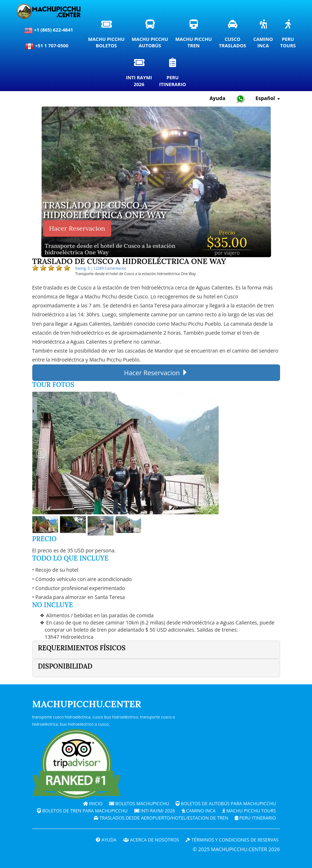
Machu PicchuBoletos (108, 36)
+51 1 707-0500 (48, 46)
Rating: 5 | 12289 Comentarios (101, 268)
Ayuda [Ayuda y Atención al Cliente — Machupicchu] (217, 98)
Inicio (93, 804)
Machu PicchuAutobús (152, 36)
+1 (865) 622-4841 (48, 30)
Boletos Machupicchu (139, 804)
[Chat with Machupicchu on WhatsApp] (241, 98)
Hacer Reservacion (77, 228)
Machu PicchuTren (195, 36)
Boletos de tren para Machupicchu (82, 811)
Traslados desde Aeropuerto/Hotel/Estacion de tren (161, 818)
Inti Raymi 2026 (155, 811)
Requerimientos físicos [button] (82, 648)
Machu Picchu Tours (249, 811)
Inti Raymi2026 (141, 74)
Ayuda (106, 840)
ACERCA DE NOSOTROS (151, 840)
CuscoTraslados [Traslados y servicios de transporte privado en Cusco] (234, 36)
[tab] (156, 650)
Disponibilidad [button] (65, 666)
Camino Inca (199, 811)
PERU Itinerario (255, 818)
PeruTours (290, 36)
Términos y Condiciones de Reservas (232, 840)
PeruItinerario (174, 74)
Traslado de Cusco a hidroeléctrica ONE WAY (105, 210)
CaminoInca (265, 36)
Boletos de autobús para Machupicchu (226, 804)
